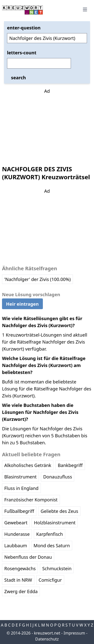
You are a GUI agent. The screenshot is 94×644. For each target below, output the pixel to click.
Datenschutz (47, 639)
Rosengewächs (20, 568)
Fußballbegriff (19, 511)
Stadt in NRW (18, 580)
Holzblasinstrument (55, 523)
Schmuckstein (57, 568)
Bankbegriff (70, 465)
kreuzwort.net (47, 633)
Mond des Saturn (52, 546)
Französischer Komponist (31, 500)
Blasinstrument (20, 477)
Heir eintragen (22, 304)
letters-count (22, 53)
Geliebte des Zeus (59, 511)
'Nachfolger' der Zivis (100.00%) (37, 279)
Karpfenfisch (49, 534)
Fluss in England (21, 488)
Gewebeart (16, 523)
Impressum (74, 633)
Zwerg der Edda (21, 591)
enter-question (24, 28)
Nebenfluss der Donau (28, 557)
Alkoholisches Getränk (28, 465)
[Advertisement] (47, 126)
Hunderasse (17, 534)
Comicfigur (50, 580)
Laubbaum (16, 546)
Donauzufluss (58, 477)
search (18, 78)
